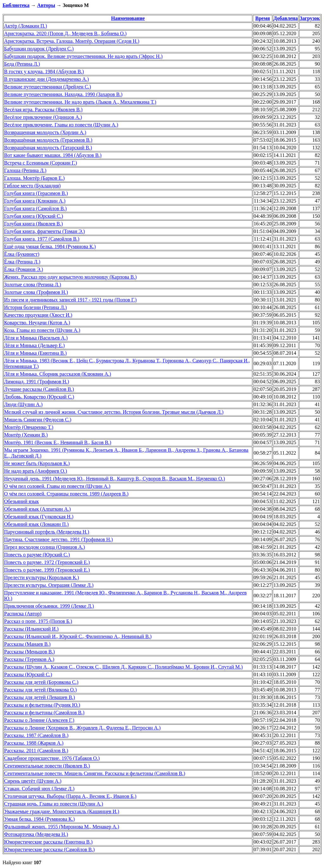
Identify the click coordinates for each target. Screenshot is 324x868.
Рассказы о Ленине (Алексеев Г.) (39, 720)
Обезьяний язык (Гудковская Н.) (39, 517)
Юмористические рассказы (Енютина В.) (48, 842)
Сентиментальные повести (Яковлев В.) (47, 766)
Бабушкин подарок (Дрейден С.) (39, 49)
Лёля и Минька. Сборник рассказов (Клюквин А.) (58, 374)
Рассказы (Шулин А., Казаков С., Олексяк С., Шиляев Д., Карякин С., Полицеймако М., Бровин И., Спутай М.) (123, 667)
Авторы (46, 5)
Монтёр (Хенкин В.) (26, 435)
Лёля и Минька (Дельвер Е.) (34, 345)
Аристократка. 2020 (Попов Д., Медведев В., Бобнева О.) (65, 33)
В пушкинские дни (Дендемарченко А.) (47, 79)
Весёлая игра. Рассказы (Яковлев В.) (43, 110)
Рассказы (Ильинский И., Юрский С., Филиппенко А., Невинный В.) (78, 636)
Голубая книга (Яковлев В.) (34, 224)
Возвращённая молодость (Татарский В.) (48, 148)
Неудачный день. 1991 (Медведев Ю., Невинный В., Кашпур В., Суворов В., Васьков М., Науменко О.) (115, 479)
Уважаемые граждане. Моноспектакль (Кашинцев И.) (62, 811)
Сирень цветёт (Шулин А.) (33, 781)
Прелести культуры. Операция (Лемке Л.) (49, 585)
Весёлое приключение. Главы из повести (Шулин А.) (61, 125)
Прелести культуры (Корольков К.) (42, 577)
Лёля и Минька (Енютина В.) (35, 353)
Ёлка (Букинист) (22, 254)
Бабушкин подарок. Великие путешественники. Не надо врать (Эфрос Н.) (83, 56)
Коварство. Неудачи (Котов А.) (37, 323)
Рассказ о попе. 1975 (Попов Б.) (38, 621)
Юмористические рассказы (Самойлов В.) (49, 849)
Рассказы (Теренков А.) (29, 659)
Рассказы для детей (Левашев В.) (40, 697)
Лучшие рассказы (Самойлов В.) (39, 389)
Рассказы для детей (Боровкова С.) (41, 682)
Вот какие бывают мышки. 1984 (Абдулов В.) (53, 155)
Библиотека (16, 5)
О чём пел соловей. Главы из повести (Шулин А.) (57, 486)
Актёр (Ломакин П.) (26, 26)
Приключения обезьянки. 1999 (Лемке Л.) (49, 606)
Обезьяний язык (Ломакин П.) (36, 524)
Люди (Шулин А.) (23, 404)
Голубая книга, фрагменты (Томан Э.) (44, 231)
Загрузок (310, 18)
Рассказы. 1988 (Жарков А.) (34, 743)
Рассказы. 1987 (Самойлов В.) (36, 735)
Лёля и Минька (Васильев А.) (36, 338)
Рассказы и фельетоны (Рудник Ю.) (42, 705)
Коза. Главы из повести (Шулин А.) (42, 330)
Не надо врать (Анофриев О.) (36, 471)
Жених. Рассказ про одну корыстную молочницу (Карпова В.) (70, 277)
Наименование (128, 18)
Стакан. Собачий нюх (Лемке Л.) (39, 789)
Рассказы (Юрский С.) (28, 674)
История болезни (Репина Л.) (35, 307)
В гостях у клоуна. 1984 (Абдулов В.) (44, 71)
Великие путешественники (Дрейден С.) (48, 87)
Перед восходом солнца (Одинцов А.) (44, 547)
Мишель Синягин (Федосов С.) (38, 420)
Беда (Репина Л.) (22, 64)
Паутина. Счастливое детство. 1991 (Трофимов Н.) (59, 539)
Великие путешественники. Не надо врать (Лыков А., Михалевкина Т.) (80, 102)
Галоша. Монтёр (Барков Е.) (34, 178)
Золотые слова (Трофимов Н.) (36, 292)
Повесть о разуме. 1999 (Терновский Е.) (47, 570)
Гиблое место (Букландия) (32, 186)
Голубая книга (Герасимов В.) (36, 193)
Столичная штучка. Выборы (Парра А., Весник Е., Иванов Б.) (70, 796)
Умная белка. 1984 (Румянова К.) (39, 819)
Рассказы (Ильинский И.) (31, 629)
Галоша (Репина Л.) (25, 170)
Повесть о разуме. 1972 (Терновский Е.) (47, 562)
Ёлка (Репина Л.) (22, 262)
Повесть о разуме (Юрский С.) (37, 555)
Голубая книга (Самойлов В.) (35, 208)
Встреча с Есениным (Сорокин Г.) (40, 163)
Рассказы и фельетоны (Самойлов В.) (44, 713)
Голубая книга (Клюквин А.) (35, 201)
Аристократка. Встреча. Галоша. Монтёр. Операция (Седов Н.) (72, 41)
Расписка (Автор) (23, 614)
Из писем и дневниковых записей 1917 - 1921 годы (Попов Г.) (70, 300)
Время (263, 18)
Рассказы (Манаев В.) (27, 644)
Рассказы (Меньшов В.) (29, 652)
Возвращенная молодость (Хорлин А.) (45, 132)
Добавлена (286, 18)
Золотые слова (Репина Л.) (33, 285)
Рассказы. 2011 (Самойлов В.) (36, 751)
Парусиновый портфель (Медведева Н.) (47, 532)
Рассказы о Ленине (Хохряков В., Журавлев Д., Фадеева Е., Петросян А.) (82, 728)
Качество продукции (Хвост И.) (38, 315)
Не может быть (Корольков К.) (37, 463)
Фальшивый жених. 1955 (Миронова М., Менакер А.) (62, 827)
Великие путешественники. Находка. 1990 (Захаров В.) (63, 94)
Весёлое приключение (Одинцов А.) (43, 117)
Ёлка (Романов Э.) (24, 269)
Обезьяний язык (22, 501)
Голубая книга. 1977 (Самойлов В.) (42, 239)
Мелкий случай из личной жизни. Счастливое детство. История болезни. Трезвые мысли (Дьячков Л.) (114, 412)
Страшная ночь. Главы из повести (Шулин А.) (54, 804)
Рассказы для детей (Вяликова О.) (40, 690)
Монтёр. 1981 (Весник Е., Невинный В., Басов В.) (58, 442)
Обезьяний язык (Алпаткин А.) (37, 509)
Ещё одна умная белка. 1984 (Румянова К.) (50, 246)
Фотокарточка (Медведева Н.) (36, 834)
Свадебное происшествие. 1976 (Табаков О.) (52, 758)
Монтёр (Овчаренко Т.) (29, 427)
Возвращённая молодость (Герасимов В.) (48, 140)
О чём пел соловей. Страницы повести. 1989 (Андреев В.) (66, 494)
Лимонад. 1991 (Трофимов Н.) (37, 382)
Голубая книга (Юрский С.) (34, 216)
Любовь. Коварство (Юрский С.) (39, 397)
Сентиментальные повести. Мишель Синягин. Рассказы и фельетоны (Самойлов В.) (95, 773)
